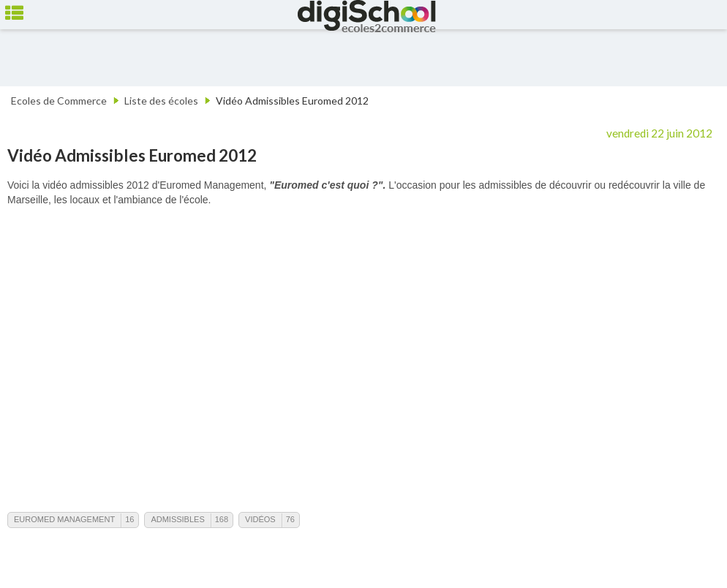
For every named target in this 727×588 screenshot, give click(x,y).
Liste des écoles (161, 101)
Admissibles (177, 519)
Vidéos (260, 519)
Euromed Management (64, 519)
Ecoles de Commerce (59, 101)
